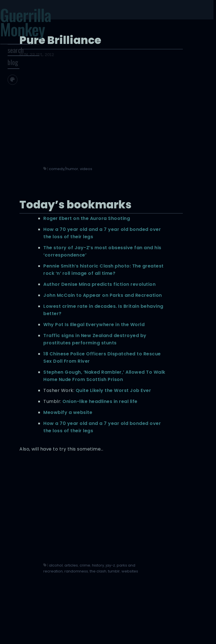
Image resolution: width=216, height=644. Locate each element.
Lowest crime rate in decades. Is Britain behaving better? (139, 305)
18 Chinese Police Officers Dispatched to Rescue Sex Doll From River (145, 382)
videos (157, 97)
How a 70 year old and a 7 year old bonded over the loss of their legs (144, 177)
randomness (147, 604)
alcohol (126, 592)
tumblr (138, 610)
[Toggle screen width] (36, 90)
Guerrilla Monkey (36, 25)
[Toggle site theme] (24, 90)
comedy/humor (134, 97)
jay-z (132, 598)
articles (142, 592)
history (120, 598)
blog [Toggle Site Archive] (25, 73)
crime (156, 592)
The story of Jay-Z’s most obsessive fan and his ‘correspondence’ (143, 203)
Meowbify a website (138, 470)
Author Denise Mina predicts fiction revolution (137, 261)
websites (154, 610)
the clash (122, 610)
